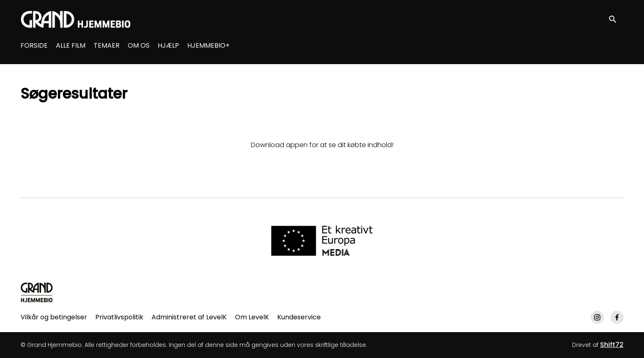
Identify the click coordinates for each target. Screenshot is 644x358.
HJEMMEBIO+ (208, 45)
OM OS (139, 45)
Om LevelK (252, 317)
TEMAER (107, 45)
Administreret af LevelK (189, 317)
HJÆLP (168, 45)
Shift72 (612, 345)
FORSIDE (34, 45)
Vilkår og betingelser (54, 317)
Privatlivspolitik (119, 317)
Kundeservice (299, 317)
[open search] (616, 19)
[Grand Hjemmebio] (37, 292)
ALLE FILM (71, 45)
